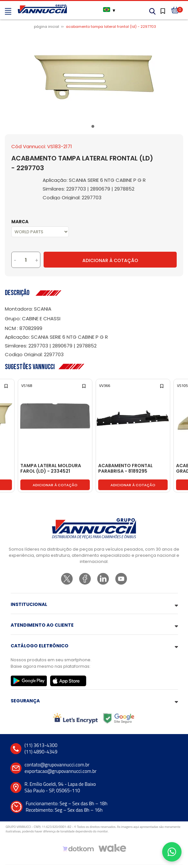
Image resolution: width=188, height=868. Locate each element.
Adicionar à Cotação (110, 260)
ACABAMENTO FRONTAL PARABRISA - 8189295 (125, 469)
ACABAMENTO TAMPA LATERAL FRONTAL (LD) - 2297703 (111, 27)
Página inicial (47, 27)
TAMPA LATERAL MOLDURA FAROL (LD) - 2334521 (51, 469)
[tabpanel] (94, 77)
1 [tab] (94, 127)
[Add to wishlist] (7, 385)
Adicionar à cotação (55, 485)
